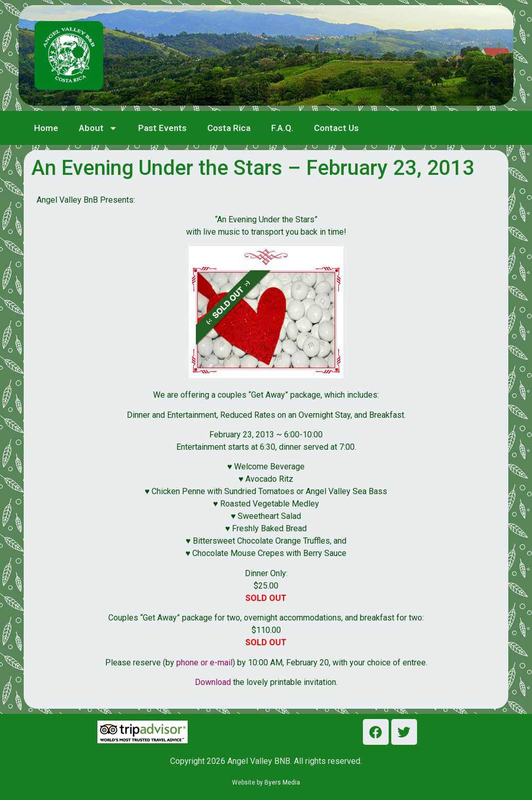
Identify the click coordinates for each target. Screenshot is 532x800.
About (98, 128)
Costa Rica (229, 128)
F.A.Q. (282, 128)
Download (214, 682)
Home (46, 128)
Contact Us (336, 128)
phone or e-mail (204, 663)
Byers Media (282, 782)
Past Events (162, 128)
